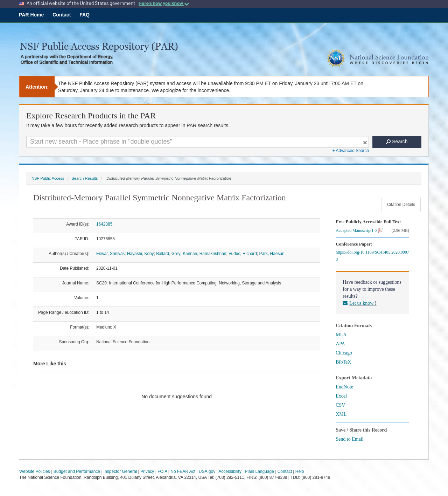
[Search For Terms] (198, 142)
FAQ (85, 15)
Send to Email (349, 439)
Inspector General (120, 471)
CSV (340, 405)
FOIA (162, 471)
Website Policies (35, 471)
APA (340, 344)
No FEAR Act (183, 471)
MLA (341, 335)
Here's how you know (164, 3)
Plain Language (259, 471)
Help (300, 471)
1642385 (104, 224)
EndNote (344, 387)
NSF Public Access (48, 178)
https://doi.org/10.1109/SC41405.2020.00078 (372, 256)
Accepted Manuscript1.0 (359, 230)
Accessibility (230, 471)
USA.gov (207, 471)
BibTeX (343, 362)
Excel (341, 396)
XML (341, 414)
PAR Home (31, 15)
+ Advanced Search (351, 151)
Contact (62, 15)
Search (397, 142)
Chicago (344, 353)
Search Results (85, 178)
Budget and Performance (77, 471)
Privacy (147, 471)
